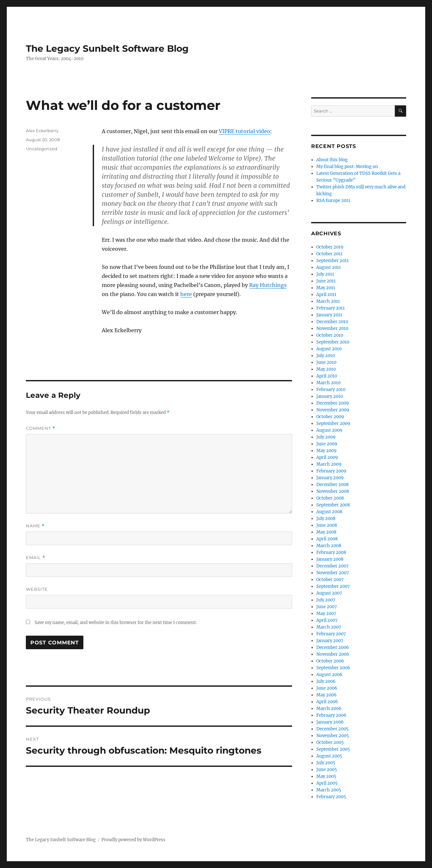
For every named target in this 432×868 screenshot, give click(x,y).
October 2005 (330, 742)
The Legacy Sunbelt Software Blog (107, 48)
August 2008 (329, 512)
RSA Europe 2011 (333, 201)
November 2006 (333, 654)
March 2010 (328, 383)
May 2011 (326, 288)
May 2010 (326, 369)
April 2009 (327, 457)
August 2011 (329, 267)
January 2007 (330, 641)
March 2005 (329, 790)
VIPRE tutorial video (244, 131)
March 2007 (329, 627)
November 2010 (332, 328)
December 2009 (333, 403)
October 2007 (330, 580)
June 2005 (327, 770)
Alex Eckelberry (42, 131)
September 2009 (333, 423)
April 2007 (327, 620)
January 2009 (330, 478)
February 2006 (331, 715)
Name (35, 526)
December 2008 (332, 485)
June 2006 (327, 688)
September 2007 (333, 586)
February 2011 (331, 308)
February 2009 (331, 471)
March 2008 (329, 546)
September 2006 (333, 668)
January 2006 (330, 722)
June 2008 (327, 525)
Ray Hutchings (268, 285)
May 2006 (327, 695)
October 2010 (330, 335)
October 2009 (330, 417)
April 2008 (327, 539)
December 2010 (332, 322)
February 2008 (331, 552)
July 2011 (325, 274)
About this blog (332, 160)
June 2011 (326, 281)
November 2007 (333, 573)
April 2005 (327, 783)
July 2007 (326, 600)
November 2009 (333, 410)
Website (37, 589)
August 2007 (329, 593)
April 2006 (327, 702)
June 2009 (327, 444)
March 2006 (329, 709)
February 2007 (331, 634)
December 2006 (333, 647)
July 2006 (326, 681)
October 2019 (330, 247)
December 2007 (332, 566)
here (186, 294)
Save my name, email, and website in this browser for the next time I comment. (116, 623)
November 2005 (333, 736)
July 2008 (326, 519)
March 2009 (329, 464)
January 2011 (329, 315)
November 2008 (333, 491)
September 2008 (333, 505)
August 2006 (329, 675)
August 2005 (329, 756)
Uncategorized (42, 149)
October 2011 (329, 254)
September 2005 (333, 749)
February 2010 (331, 390)
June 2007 (327, 607)
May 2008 (326, 532)
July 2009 (326, 437)
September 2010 (333, 342)
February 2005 (331, 797)
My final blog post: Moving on (347, 167)
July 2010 (326, 356)
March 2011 (328, 301)
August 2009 (329, 430)
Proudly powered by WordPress (133, 840)
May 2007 (326, 614)
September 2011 (332, 261)
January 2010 (330, 396)
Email (36, 558)
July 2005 (326, 763)
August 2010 (329, 349)
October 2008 (330, 498)
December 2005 (332, 729)
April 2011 (326, 295)
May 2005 (326, 776)
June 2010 (326, 362)
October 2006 (330, 661)
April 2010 (327, 376)
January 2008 (330, 559)
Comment (41, 428)
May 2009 (327, 451)
